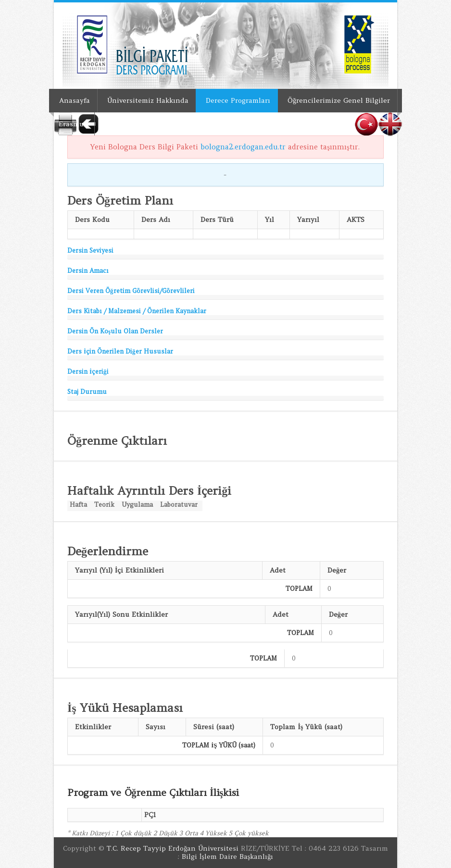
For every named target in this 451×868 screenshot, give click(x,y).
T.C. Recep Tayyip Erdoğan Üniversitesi (173, 848)
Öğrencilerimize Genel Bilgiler (339, 100)
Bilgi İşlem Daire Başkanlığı (228, 856)
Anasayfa (75, 100)
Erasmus (73, 124)
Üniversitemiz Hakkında (148, 100)
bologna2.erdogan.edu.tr (243, 147)
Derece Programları (238, 100)
